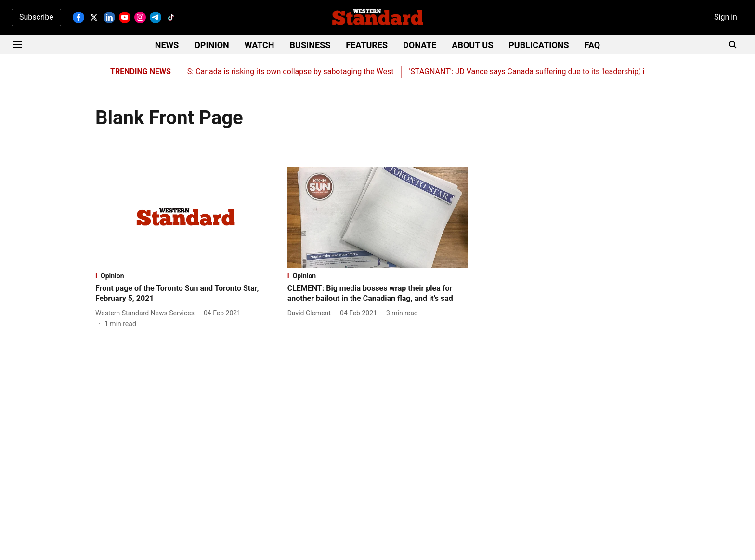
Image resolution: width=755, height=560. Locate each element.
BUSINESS (310, 45)
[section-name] (186, 276)
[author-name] (147, 313)
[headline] (186, 294)
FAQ (592, 45)
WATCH (260, 45)
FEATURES (367, 45)
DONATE (420, 45)
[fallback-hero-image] (186, 217)
